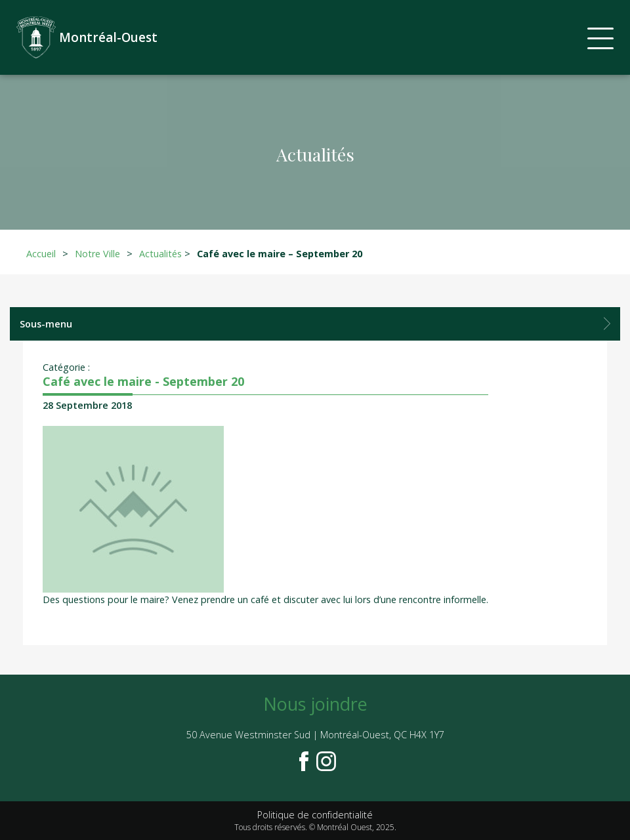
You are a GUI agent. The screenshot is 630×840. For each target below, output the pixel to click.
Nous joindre (315, 704)
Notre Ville (97, 254)
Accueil (41, 254)
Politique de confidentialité (315, 815)
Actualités (160, 254)
